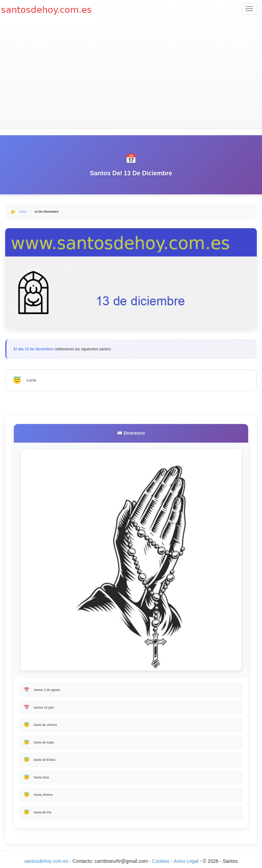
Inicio (23, 212)
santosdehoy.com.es (46, 861)
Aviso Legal (186, 861)
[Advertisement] (131, 76)
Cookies (162, 861)
